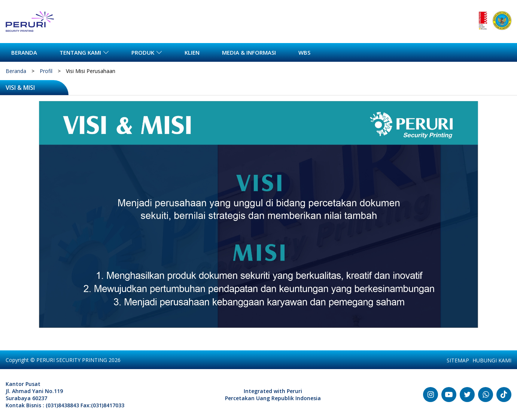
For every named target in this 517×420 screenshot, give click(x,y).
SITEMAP (458, 360)
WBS (304, 52)
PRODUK (143, 52)
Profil (46, 71)
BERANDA (24, 52)
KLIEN (192, 52)
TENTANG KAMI (80, 52)
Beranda (16, 71)
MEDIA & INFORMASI (249, 52)
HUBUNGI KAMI (492, 360)
